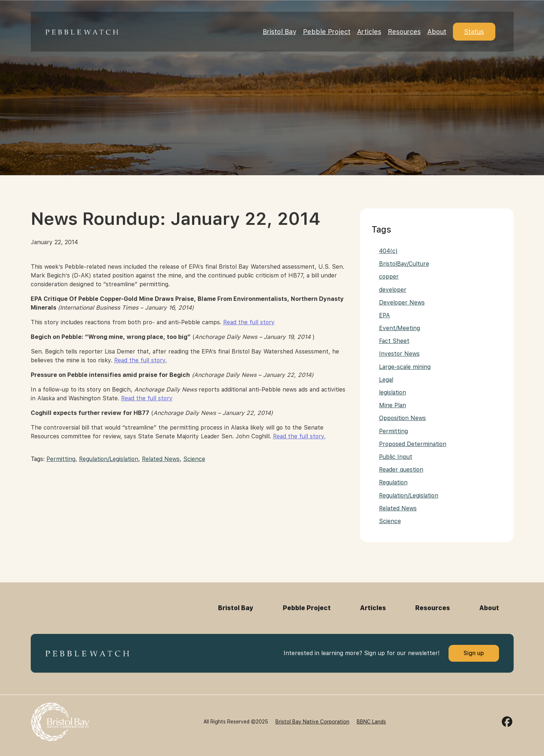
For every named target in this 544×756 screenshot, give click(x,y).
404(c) (388, 251)
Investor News (399, 354)
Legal (386, 380)
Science (194, 459)
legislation (393, 392)
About (437, 32)
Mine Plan (393, 405)
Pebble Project (327, 32)
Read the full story (249, 322)
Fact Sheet (394, 341)
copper (389, 277)
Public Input (396, 457)
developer (393, 290)
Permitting (61, 459)
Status (474, 32)
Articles (369, 32)
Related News (161, 459)
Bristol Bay (279, 32)
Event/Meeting (399, 328)
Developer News (402, 303)
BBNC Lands (371, 722)
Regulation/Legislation (109, 459)
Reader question (401, 470)
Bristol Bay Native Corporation (312, 722)
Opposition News (402, 418)
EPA (384, 315)
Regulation (393, 482)
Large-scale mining (405, 367)
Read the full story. (140, 360)
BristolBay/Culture (404, 264)
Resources (404, 32)
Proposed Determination (413, 444)
